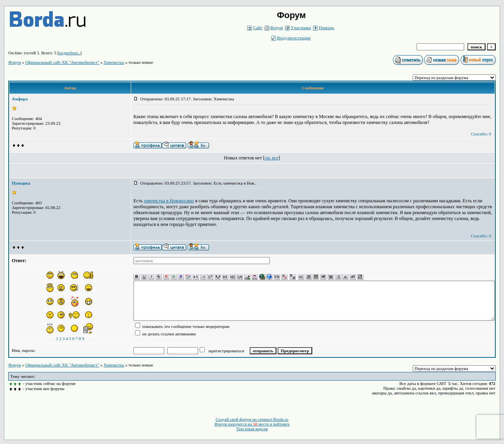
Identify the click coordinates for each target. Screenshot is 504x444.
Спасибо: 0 (481, 134)
